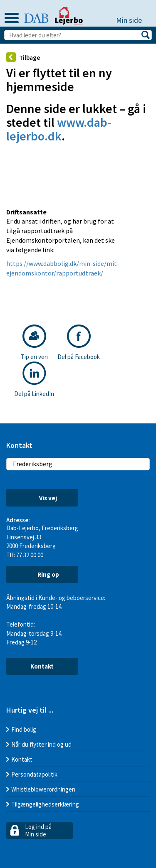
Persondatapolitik (34, 774)
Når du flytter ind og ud (41, 744)
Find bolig (24, 729)
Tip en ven (34, 343)
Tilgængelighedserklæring (45, 804)
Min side (133, 20)
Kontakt (42, 666)
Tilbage (23, 57)
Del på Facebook (79, 343)
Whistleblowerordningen (43, 789)
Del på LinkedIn (34, 380)
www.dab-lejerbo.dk (59, 129)
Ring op (42, 574)
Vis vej (42, 498)
